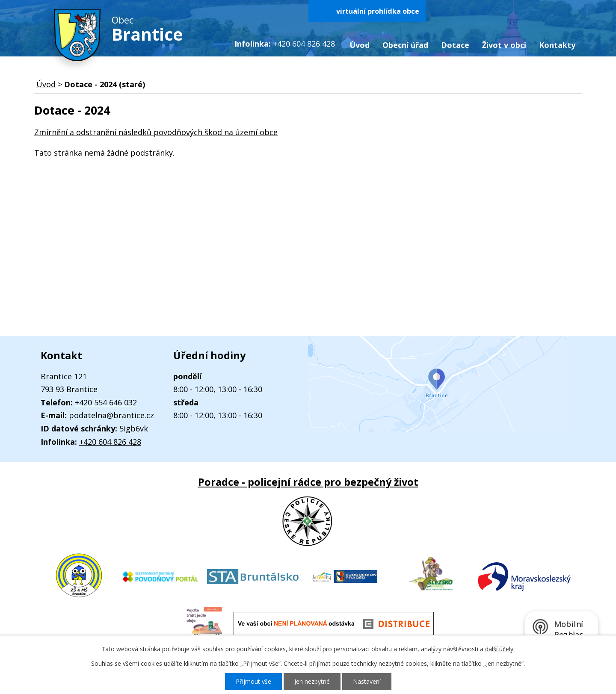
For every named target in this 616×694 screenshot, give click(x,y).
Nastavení (367, 681)
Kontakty (557, 45)
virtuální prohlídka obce (378, 11)
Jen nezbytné (312, 681)
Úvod (360, 45)
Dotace (455, 45)
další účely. (500, 649)
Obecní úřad (405, 45)
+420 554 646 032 (106, 402)
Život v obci (504, 45)
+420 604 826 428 (110, 442)
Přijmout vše (253, 681)
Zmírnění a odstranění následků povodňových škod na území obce (156, 132)
